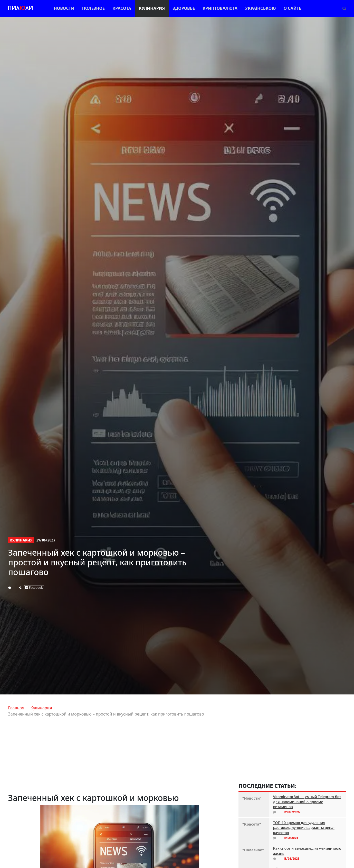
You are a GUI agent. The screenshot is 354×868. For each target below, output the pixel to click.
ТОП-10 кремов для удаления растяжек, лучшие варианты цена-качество (304, 828)
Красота (122, 8)
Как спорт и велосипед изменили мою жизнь (307, 851)
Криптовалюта (220, 8)
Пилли (20, 8)
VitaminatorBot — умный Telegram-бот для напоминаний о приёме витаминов (307, 802)
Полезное (93, 8)
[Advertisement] (119, 757)
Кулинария (152, 8)
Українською (260, 8)
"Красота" (252, 824)
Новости (64, 8)
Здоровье (184, 8)
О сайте (293, 8)
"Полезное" (253, 850)
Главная (16, 708)
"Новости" (252, 798)
